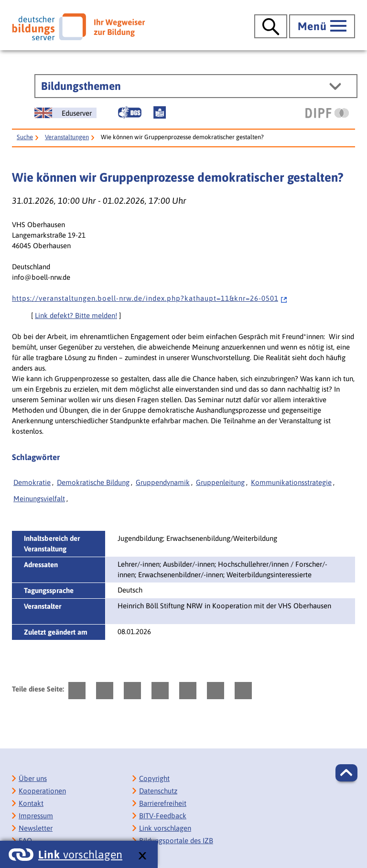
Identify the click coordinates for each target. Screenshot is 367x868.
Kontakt (31, 803)
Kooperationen (42, 791)
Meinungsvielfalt (39, 499)
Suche (25, 137)
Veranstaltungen (67, 137)
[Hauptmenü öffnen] (322, 26)
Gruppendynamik (163, 482)
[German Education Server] (65, 113)
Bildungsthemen (81, 86)
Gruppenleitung (220, 482)
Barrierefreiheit (163, 803)
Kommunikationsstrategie (291, 482)
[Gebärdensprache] (130, 112)
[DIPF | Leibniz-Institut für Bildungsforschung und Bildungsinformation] (327, 113)
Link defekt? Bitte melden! (76, 315)
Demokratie (32, 482)
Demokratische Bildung (93, 482)
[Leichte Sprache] (160, 112)
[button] (346, 773)
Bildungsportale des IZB (176, 841)
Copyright (154, 778)
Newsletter (36, 828)
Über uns (33, 778)
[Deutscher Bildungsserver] (78, 27)
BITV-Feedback (163, 816)
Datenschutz (158, 791)
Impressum (36, 816)
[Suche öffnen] (271, 26)
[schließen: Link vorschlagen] (142, 856)
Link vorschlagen (165, 828)
